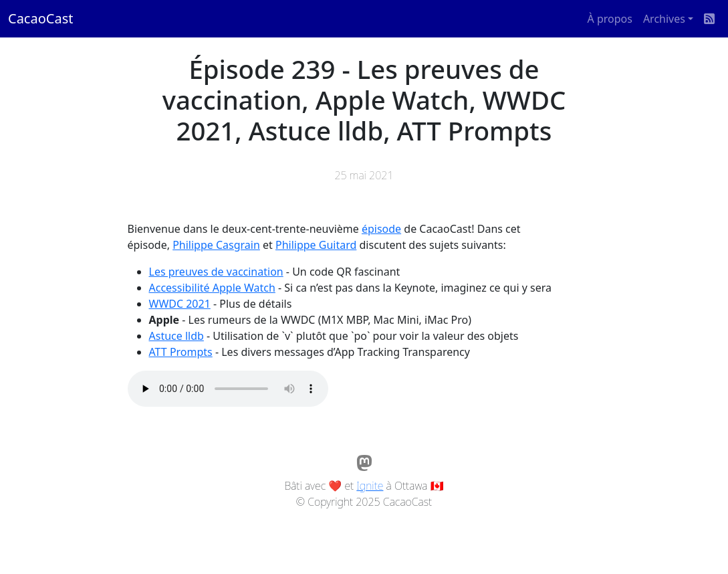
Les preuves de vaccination (216, 272)
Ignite (370, 486)
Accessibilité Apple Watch (212, 288)
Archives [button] (664, 19)
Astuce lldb (176, 336)
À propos (610, 19)
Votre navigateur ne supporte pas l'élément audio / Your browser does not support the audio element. (228, 389)
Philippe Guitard (316, 245)
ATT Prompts (181, 352)
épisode (381, 229)
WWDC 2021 (180, 304)
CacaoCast (40, 18)
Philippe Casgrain (216, 245)
